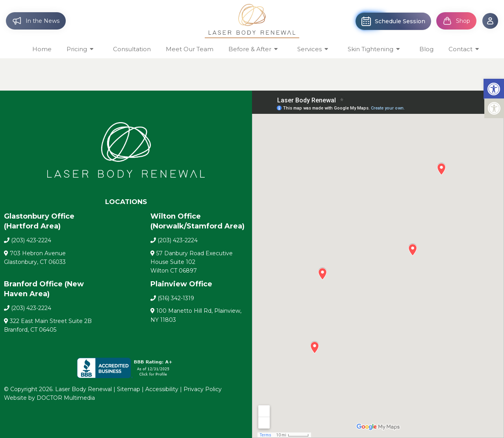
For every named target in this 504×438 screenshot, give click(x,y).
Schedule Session (393, 21)
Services (309, 49)
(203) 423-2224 (31, 240)
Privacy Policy (203, 389)
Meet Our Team (190, 49)
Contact (460, 49)
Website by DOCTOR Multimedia (49, 398)
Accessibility (162, 389)
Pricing (77, 49)
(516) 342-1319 (176, 298)
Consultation (132, 49)
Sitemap (129, 389)
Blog (426, 49)
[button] (494, 89)
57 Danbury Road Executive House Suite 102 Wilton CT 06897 (192, 262)
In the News (36, 21)
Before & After (250, 49)
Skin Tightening (371, 49)
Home (42, 49)
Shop (456, 21)
